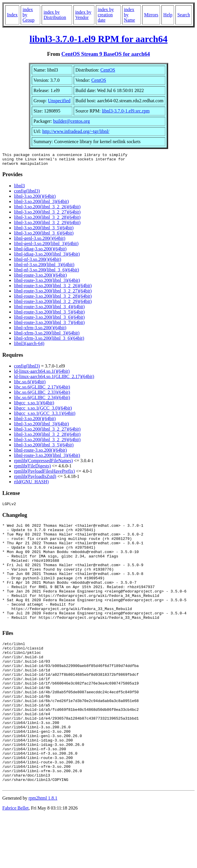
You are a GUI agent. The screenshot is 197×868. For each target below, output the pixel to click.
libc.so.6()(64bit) (30, 384)
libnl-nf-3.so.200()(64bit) (38, 262)
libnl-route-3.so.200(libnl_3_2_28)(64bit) (53, 299)
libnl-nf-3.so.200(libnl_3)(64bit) (44, 267)
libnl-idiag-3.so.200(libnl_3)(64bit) (47, 257)
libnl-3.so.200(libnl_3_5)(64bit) (44, 230)
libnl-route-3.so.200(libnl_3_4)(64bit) (49, 309)
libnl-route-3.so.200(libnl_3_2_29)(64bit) (53, 304)
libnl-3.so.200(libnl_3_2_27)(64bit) (47, 215)
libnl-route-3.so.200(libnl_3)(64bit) (47, 283)
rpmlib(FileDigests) (32, 468)
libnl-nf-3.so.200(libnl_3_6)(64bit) (46, 272)
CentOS (108, 70)
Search (184, 15)
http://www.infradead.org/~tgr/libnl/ (76, 131)
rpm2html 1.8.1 (43, 851)
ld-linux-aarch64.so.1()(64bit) (42, 374)
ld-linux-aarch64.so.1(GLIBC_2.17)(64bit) (54, 379)
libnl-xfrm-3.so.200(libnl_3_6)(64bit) (49, 341)
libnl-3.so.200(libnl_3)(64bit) (41, 204)
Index (12, 15)
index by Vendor (83, 15)
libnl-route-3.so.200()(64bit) (40, 278)
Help (168, 15)
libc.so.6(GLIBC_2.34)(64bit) (42, 400)
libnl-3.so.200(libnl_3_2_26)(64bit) (47, 209)
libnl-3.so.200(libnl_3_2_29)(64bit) (47, 225)
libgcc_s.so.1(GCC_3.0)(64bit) (43, 411)
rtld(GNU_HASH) (31, 484)
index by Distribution (55, 15)
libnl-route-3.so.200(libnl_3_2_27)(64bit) (53, 293)
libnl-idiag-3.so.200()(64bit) (40, 251)
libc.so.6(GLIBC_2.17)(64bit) (42, 390)
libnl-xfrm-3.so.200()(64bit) (40, 330)
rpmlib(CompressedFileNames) (43, 463)
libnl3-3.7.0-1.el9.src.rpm (126, 111)
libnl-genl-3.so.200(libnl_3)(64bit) (46, 246)
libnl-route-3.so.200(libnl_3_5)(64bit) (49, 315)
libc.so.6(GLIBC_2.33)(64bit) (42, 395)
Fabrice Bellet (15, 861)
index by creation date (106, 15)
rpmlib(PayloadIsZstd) (35, 479)
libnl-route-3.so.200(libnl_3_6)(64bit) (49, 320)
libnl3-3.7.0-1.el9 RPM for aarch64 (98, 39)
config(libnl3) (27, 194)
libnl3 (19, 188)
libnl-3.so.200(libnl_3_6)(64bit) (44, 236)
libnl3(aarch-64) (29, 346)
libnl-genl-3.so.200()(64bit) (40, 241)
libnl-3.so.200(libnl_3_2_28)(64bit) (47, 220)
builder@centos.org (71, 121)
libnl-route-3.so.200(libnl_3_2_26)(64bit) (53, 288)
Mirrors (151, 15)
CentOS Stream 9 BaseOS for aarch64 (106, 54)
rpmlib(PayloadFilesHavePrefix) (44, 474)
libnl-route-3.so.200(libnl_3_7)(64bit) (49, 325)
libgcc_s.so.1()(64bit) (34, 405)
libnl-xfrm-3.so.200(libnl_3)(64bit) (47, 336)
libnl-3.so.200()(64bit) (35, 199)
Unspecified (59, 101)
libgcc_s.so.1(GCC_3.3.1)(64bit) (45, 416)
